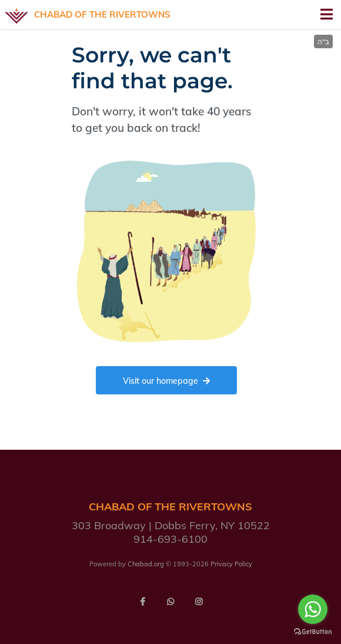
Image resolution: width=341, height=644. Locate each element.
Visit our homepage (166, 381)
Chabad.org (146, 564)
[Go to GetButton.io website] (313, 632)
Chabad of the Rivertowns (102, 14)
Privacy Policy (231, 564)
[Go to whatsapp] (313, 609)
